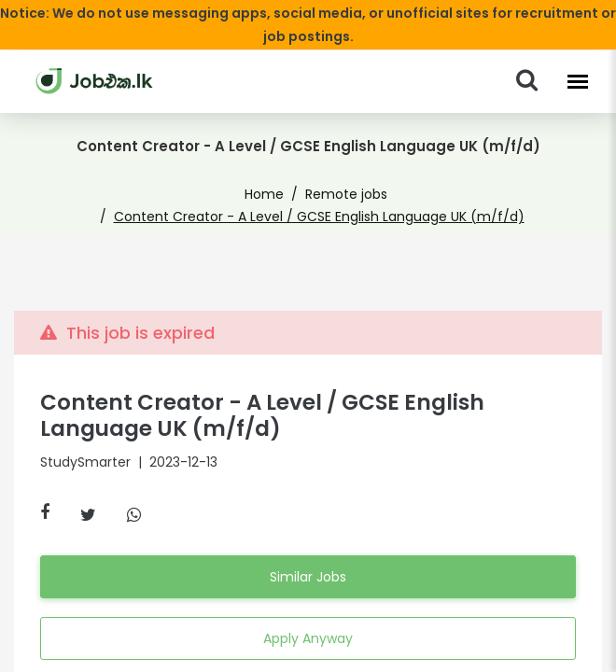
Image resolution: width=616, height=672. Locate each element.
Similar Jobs (308, 554)
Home (77, 194)
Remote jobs (150, 194)
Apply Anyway (308, 616)
